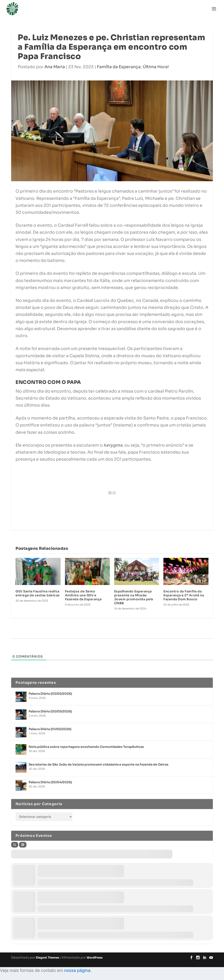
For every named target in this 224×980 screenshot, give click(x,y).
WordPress (95, 958)
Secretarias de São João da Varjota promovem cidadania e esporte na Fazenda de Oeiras (99, 764)
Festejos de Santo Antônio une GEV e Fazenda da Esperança (83, 595)
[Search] (15, 845)
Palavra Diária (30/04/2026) (50, 782)
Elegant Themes (47, 958)
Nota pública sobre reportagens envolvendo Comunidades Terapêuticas (86, 747)
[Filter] (23, 845)
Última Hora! (156, 67)
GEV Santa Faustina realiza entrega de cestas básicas (38, 593)
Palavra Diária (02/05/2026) (50, 711)
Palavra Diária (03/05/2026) (50, 694)
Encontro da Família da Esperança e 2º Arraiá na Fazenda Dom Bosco (184, 595)
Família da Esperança (119, 67)
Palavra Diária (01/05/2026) (50, 729)
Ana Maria (55, 67)
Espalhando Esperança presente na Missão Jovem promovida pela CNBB (134, 597)
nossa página (77, 970)
